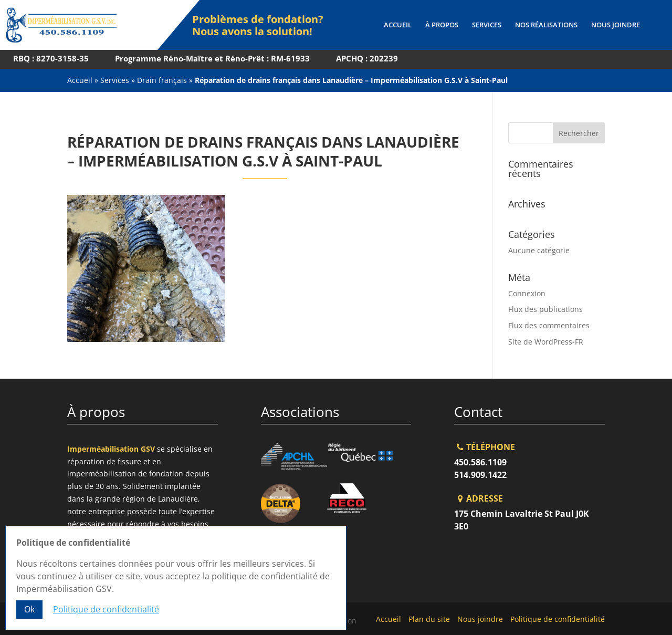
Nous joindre (616, 25)
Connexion (527, 293)
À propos (442, 25)
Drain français (162, 80)
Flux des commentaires (549, 325)
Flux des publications (545, 309)
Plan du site (429, 619)
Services (487, 25)
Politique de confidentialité (558, 619)
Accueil (398, 25)
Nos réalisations (546, 25)
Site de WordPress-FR (546, 342)
